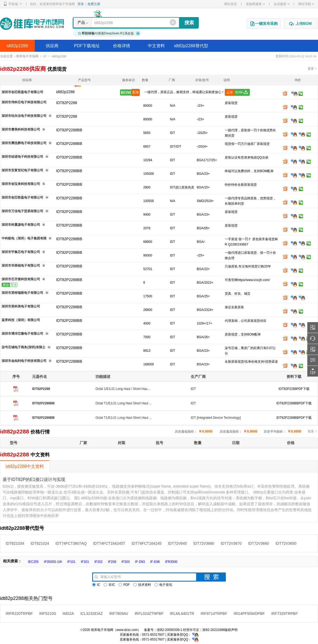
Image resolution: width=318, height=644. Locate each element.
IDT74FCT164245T (109, 543)
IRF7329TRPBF (285, 614)
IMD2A (68, 614)
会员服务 (282, 4)
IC (45, 56)
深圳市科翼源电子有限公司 (21, 225)
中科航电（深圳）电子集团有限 (24, 238)
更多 (312, 69)
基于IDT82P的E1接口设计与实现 (34, 479)
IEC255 (33, 562)
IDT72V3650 (286, 543)
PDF (124, 585)
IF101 (71, 562)
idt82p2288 (17, 46)
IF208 (112, 562)
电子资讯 (163, 585)
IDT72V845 (177, 543)
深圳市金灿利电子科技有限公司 (24, 361)
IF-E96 (155, 562)
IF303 (126, 562)
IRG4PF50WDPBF (249, 614)
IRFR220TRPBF (19, 614)
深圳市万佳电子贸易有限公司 (22, 211)
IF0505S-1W (53, 562)
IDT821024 (40, 543)
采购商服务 (255, 4)
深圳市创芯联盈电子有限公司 (22, 92)
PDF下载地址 (87, 46)
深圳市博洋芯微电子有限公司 (22, 334)
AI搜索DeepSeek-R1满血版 (109, 33)
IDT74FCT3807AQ (71, 543)
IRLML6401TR (182, 614)
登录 (81, 4)
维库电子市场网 (27, 56)
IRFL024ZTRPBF (149, 614)
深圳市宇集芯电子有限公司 (21, 252)
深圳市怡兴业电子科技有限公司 (24, 116)
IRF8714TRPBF (214, 614)
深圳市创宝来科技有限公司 (21, 184)
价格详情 (122, 46)
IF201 (85, 562)
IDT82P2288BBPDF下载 (294, 403)
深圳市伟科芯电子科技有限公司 (24, 102)
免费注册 (94, 4)
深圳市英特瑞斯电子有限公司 (22, 293)
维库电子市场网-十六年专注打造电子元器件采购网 (32, 24)
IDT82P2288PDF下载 (294, 389)
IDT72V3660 (259, 543)
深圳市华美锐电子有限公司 (21, 266)
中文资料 (156, 46)
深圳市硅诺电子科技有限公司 (22, 157)
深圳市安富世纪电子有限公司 (22, 170)
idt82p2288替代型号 (191, 48)
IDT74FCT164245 (146, 543)
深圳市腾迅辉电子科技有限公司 (24, 143)
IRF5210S (48, 614)
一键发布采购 (264, 24)
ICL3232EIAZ (91, 614)
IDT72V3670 (231, 543)
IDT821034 (15, 543)
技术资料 (142, 585)
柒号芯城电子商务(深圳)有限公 (24, 347)
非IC (109, 585)
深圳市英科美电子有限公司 (21, 306)
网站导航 (306, 4)
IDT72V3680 (204, 543)
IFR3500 (171, 562)
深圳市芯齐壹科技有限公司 (21, 279)
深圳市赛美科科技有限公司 (21, 129)
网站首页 (231, 4)
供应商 (52, 46)
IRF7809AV (119, 614)
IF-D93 (140, 562)
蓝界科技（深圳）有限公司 (21, 320)
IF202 (98, 562)
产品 (81, 22)
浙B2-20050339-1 (170, 630)
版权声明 (231, 630)
